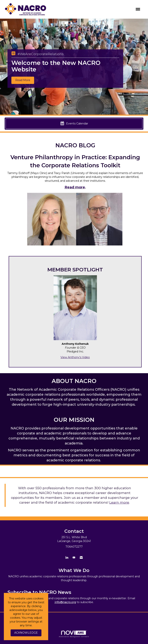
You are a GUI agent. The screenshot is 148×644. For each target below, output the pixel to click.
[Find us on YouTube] (74, 557)
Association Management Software (74, 634)
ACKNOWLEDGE (26, 633)
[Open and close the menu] (97, 9)
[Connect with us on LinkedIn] (67, 557)
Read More (23, 80)
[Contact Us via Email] (81, 557)
